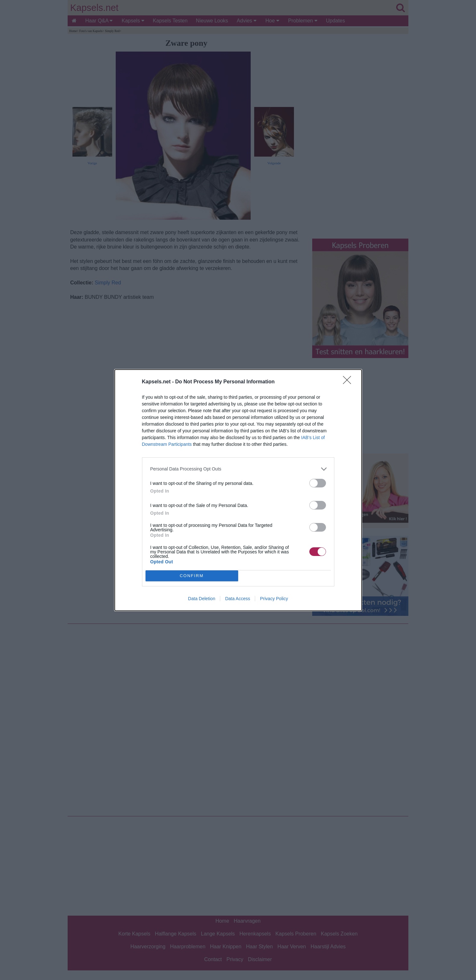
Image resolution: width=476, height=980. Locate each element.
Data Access (238, 599)
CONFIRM (192, 576)
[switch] (318, 483)
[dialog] (238, 490)
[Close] (349, 382)
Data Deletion (202, 599)
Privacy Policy (274, 599)
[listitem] (238, 469)
